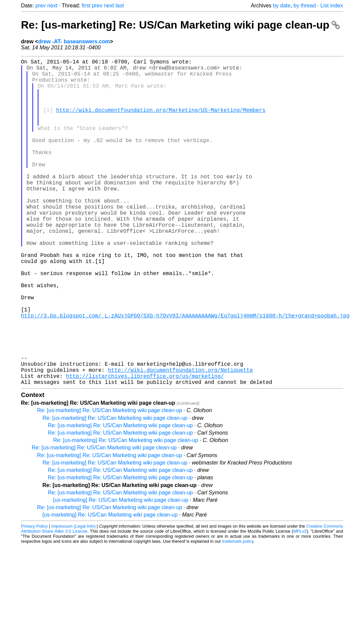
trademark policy (238, 614)
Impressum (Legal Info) (73, 599)
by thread (305, 6)
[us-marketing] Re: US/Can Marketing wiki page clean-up (121, 572)
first (86, 6)
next (52, 6)
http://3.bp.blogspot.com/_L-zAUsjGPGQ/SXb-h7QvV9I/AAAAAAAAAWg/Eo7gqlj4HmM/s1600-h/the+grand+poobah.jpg (185, 373)
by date (281, 6)
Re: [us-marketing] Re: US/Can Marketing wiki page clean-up (180, 25)
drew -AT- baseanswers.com (74, 41)
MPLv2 (300, 604)
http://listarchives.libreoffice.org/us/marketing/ (145, 447)
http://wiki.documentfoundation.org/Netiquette (180, 440)
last (120, 6)
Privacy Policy (35, 599)
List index (332, 6)
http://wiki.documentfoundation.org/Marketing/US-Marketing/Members (161, 122)
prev (40, 6)
